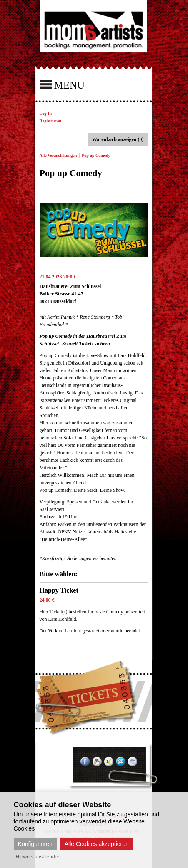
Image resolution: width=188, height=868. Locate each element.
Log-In (46, 113)
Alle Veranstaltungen (58, 155)
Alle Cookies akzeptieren (97, 844)
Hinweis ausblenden (38, 857)
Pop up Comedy (96, 155)
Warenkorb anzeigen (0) (118, 139)
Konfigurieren (35, 844)
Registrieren (51, 121)
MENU (62, 84)
